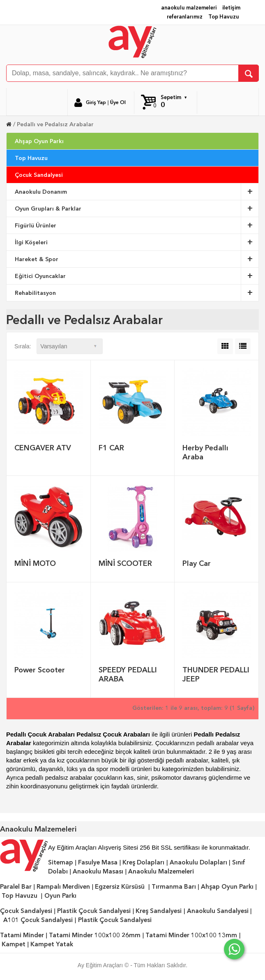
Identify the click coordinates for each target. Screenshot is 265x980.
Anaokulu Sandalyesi (218, 911)
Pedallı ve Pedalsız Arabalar (55, 124)
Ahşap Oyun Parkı (39, 141)
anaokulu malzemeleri (189, 8)
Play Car (197, 563)
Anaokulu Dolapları (198, 862)
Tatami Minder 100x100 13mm (191, 935)
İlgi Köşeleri (137, 242)
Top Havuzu (224, 17)
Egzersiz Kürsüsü (120, 887)
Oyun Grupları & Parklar (137, 209)
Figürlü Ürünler (137, 225)
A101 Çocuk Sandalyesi (38, 920)
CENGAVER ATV (43, 448)
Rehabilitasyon (137, 293)
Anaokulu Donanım (137, 192)
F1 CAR (111, 448)
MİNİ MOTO (35, 563)
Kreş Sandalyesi (159, 911)
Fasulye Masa (98, 862)
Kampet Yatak (52, 944)
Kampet (14, 944)
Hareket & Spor (137, 259)
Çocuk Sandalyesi (39, 175)
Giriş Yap (96, 102)
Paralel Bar (16, 887)
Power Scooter (40, 670)
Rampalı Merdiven (63, 887)
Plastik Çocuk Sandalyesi (94, 911)
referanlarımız (185, 17)
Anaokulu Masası (98, 871)
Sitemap (61, 862)
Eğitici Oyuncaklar (137, 276)
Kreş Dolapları (143, 862)
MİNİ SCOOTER (125, 563)
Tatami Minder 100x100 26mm (95, 935)
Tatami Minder (22, 935)
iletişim (231, 8)
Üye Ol (118, 102)
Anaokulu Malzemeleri (161, 871)
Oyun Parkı (60, 896)
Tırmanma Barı (174, 887)
